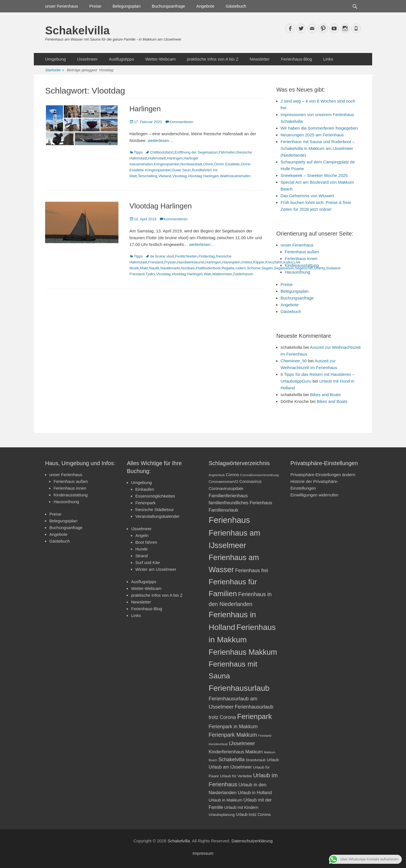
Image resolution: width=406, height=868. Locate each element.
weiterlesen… (161, 140)
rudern (241, 268)
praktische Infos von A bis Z (213, 59)
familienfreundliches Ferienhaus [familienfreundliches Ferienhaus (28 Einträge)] (240, 503)
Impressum (203, 853)
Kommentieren (181, 122)
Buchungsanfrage (169, 6)
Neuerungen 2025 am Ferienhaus (312, 135)
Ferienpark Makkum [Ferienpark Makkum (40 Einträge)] (233, 735)
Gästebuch (236, 6)
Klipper (259, 262)
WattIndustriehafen (235, 176)
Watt (208, 274)
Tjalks (150, 274)
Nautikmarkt (170, 268)
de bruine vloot (162, 256)
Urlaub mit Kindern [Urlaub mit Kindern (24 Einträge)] (241, 807)
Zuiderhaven (243, 274)
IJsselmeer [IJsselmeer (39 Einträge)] (242, 743)
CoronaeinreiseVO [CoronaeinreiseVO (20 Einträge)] (223, 482)
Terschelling (148, 176)
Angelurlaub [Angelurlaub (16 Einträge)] (217, 475)
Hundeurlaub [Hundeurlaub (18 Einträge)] (218, 744)
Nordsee (188, 268)
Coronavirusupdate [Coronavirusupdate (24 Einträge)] (226, 489)
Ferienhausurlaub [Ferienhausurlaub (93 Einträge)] (239, 688)
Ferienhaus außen (302, 252)
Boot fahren (146, 542)
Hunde (142, 549)
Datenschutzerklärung (252, 841)
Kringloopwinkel (166, 164)
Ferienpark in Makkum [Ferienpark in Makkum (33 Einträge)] (233, 727)
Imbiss (247, 262)
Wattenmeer (222, 274)
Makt (144, 268)
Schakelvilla (77, 30)
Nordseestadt (191, 164)
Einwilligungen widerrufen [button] (314, 495)
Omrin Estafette (227, 164)
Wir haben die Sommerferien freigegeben (319, 128)
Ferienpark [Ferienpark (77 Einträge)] (255, 716)
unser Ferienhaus (62, 6)
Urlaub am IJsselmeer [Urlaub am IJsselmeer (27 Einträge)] (230, 767)
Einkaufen (145, 489)
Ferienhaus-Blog (296, 59)
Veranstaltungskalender (157, 516)
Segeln (267, 268)
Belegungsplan (126, 6)
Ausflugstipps (121, 59)
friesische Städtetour (155, 510)
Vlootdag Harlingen (203, 176)
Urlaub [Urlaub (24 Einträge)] (273, 760)
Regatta (228, 268)
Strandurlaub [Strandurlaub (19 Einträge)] (255, 760)
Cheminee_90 (294, 361)
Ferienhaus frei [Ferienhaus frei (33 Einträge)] (252, 570)
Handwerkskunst (191, 262)
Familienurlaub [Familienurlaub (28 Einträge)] (223, 510)
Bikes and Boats (325, 395)
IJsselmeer (87, 59)
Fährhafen (227, 152)
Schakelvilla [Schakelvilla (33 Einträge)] (231, 760)
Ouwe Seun (181, 170)
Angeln (142, 535)
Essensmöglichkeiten (155, 496)
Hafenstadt (157, 158)
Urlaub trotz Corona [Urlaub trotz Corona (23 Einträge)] (253, 814)
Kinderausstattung (302, 265)
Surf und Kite (148, 562)
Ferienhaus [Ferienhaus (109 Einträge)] (229, 520)
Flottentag (207, 256)
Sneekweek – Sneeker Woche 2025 (314, 175)
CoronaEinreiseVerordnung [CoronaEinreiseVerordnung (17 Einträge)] (260, 475)
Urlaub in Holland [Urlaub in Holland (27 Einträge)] (255, 793)
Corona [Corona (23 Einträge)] (232, 475)
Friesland (156, 262)
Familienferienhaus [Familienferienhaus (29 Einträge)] (228, 496)
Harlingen (145, 109)
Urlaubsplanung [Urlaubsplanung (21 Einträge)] (222, 815)
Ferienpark (145, 503)
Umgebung (55, 59)
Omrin (208, 164)
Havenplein (231, 262)
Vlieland (165, 176)
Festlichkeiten (186, 256)
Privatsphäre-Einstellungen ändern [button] (323, 475)
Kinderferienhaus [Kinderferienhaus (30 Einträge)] (226, 752)
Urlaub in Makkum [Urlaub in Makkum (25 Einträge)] (225, 800)
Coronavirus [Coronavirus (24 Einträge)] (251, 481)
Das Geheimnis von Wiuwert (307, 196)
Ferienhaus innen (301, 258)
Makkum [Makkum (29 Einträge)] (254, 752)
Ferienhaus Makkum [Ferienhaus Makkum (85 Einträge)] (243, 652)
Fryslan (170, 262)
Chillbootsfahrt (162, 152)
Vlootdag (179, 176)
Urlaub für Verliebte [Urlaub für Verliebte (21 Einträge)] (236, 776)
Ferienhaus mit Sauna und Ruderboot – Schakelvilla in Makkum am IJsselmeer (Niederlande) (318, 148)
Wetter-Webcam (160, 59)
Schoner (254, 268)
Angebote (205, 6)
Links (328, 59)
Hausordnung (297, 272)
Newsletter (260, 59)
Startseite (55, 70)
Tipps (138, 152)
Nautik (154, 268)
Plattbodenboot (208, 268)
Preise (95, 6)
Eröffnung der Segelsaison (196, 152)
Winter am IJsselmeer (156, 569)
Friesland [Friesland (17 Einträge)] (265, 736)
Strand (142, 556)
